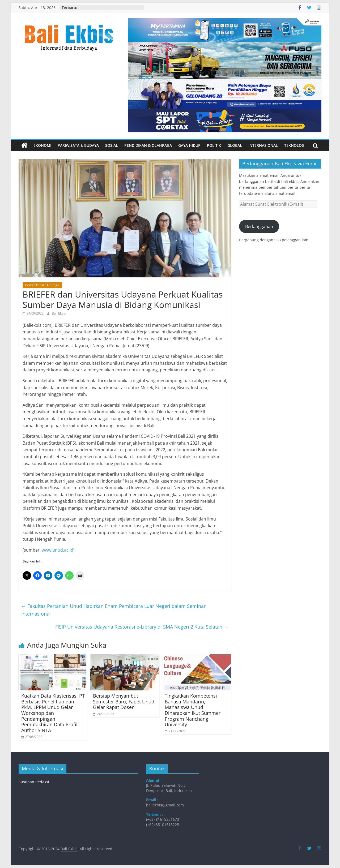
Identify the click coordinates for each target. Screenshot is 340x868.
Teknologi (295, 145)
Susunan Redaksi (34, 782)
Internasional (263, 145)
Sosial (112, 145)
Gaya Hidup (189, 145)
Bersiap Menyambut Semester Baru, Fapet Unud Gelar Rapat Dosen (124, 701)
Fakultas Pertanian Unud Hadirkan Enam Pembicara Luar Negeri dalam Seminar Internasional (113, 610)
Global (235, 145)
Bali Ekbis (59, 313)
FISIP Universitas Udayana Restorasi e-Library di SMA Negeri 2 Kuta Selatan (142, 627)
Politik (214, 145)
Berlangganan (259, 226)
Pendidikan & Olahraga (148, 145)
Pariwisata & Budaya (78, 145)
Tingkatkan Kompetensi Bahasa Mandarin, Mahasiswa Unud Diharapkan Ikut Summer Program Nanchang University (193, 710)
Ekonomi (42, 145)
